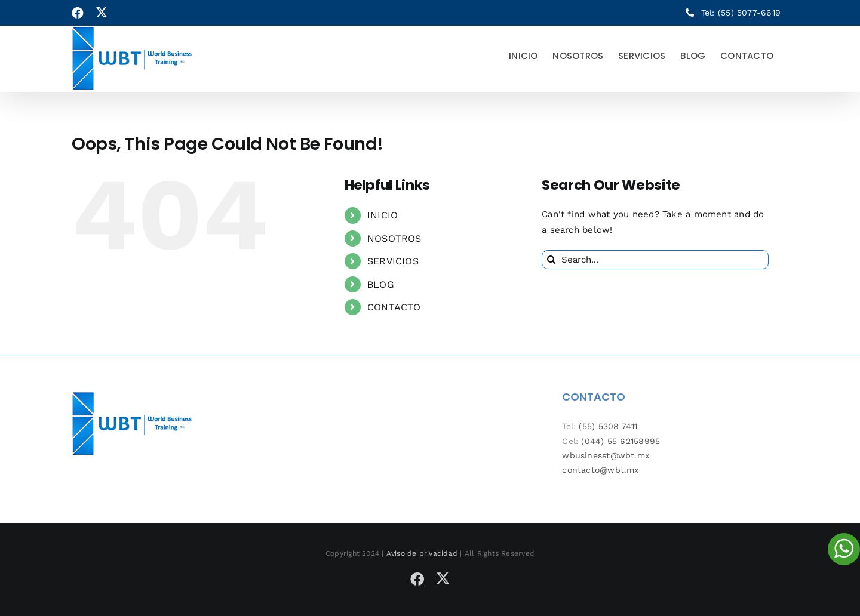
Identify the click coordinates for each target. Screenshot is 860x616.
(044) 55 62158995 (621, 441)
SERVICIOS (393, 261)
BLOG (381, 284)
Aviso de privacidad (422, 553)
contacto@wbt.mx (600, 470)
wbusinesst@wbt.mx (606, 455)
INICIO (383, 215)
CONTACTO (394, 307)
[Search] (551, 260)
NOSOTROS (394, 238)
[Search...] (655, 260)
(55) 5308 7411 (608, 426)
